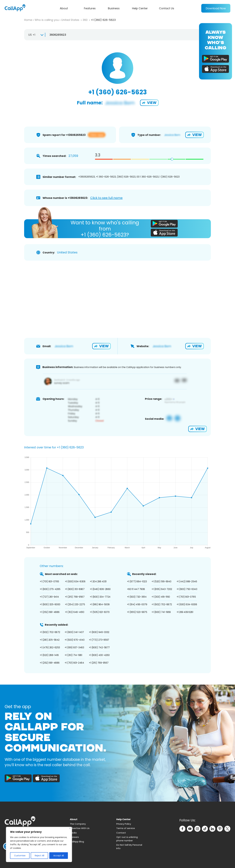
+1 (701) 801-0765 (49, 581)
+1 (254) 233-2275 (75, 604)
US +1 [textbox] (32, 35)
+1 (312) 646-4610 (75, 612)
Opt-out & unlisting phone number (127, 839)
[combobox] (35, 35)
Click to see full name (106, 198)
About (64, 8)
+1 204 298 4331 (98, 581)
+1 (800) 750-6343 (187, 589)
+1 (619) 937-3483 (74, 647)
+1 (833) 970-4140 (75, 640)
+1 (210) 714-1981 (73, 655)
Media (73, 833)
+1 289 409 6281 (185, 612)
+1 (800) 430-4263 (99, 655)
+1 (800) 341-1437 (74, 632)
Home (28, 20)
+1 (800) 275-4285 (50, 589)
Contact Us (167, 8)
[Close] (70, 828)
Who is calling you (47, 20)
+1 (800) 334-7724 (100, 597)
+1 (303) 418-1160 (161, 597)
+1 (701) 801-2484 (74, 663)
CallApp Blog (77, 842)
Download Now (216, 8)
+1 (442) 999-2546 (187, 581)
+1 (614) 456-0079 (137, 604)
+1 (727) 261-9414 (49, 597)
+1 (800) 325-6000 (50, 604)
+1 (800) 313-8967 (75, 589)
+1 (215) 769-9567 (75, 597)
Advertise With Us (80, 828)
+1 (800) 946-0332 (99, 632)
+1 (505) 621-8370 (100, 612)
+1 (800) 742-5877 (99, 647)
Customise (20, 856)
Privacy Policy (124, 824)
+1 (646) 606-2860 (100, 589)
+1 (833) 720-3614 (137, 597)
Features (90, 8)
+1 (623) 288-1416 (49, 655)
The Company (78, 824)
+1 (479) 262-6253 (50, 647)
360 (85, 20)
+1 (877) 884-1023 (137, 581)
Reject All (39, 856)
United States (71, 20)
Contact (121, 833)
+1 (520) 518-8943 (161, 581)
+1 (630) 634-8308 (75, 581)
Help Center (140, 8)
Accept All (59, 856)
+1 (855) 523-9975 (137, 612)
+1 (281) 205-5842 (50, 640)
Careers (74, 837)
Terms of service (126, 828)
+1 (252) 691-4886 (50, 612)
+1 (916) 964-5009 (100, 604)
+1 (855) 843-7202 (162, 589)
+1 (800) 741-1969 (161, 612)
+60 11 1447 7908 (136, 589)
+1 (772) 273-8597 (99, 640)
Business (114, 8)
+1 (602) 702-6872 (162, 604)
